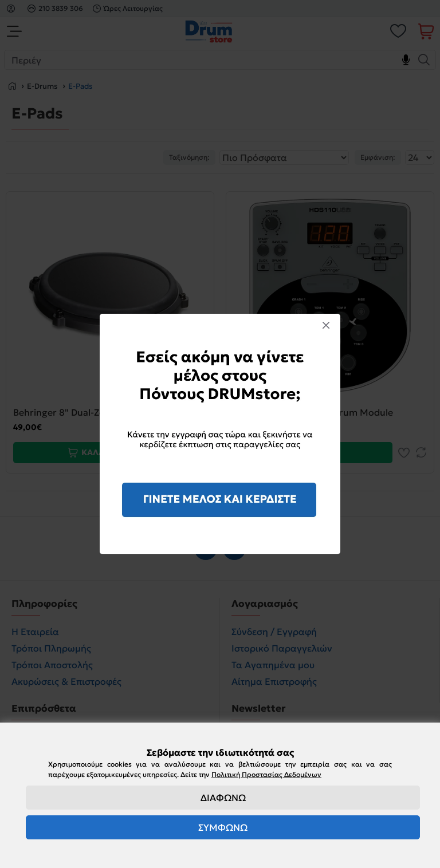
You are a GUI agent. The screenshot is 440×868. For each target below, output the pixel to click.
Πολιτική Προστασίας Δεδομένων (266, 774)
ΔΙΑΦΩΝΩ (223, 798)
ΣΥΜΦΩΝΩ (223, 827)
